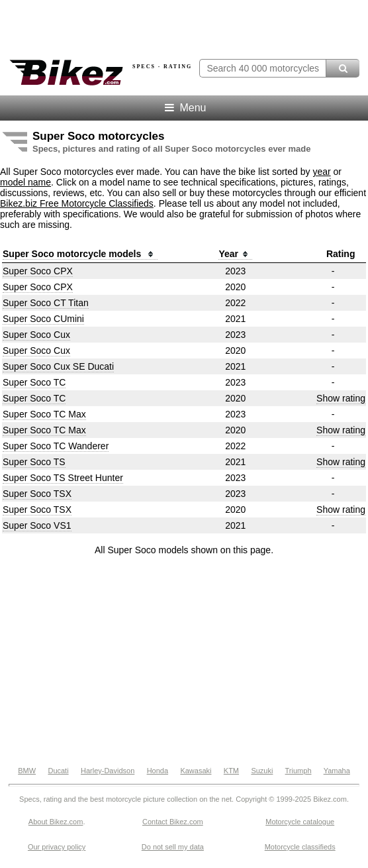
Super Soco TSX (37, 494)
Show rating (341, 398)
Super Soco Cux (36, 335)
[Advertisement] (184, 661)
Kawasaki (196, 771)
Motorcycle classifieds (300, 847)
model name (25, 182)
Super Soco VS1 (37, 525)
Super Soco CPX (38, 271)
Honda (158, 771)
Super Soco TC (34, 382)
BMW (27, 771)
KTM (231, 771)
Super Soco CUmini (43, 319)
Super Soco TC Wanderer (56, 446)
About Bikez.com (56, 822)
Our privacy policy (57, 847)
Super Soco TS (34, 462)
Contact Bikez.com (173, 822)
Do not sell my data (173, 847)
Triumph (299, 771)
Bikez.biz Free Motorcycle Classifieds (77, 203)
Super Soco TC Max (44, 414)
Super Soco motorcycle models (80, 254)
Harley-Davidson (108, 771)
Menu (184, 108)
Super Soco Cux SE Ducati (58, 366)
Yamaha (337, 771)
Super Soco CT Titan (46, 303)
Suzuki (262, 771)
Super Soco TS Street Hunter (63, 478)
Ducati (58, 771)
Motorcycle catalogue (300, 822)
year (321, 172)
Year (235, 254)
